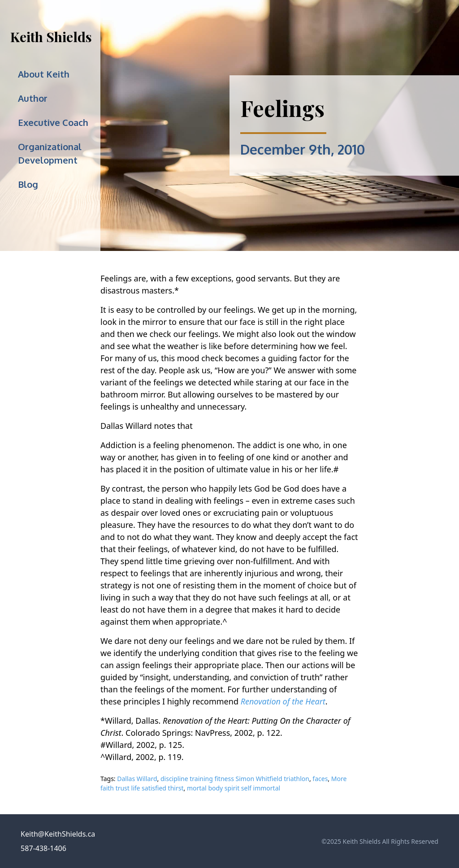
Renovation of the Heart (283, 701)
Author (33, 98)
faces (320, 779)
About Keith (44, 74)
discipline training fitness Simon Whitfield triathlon (235, 779)
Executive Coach (53, 122)
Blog (28, 184)
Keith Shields (51, 37)
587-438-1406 (43, 848)
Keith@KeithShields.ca (58, 834)
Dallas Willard (137, 779)
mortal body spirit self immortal (234, 788)
